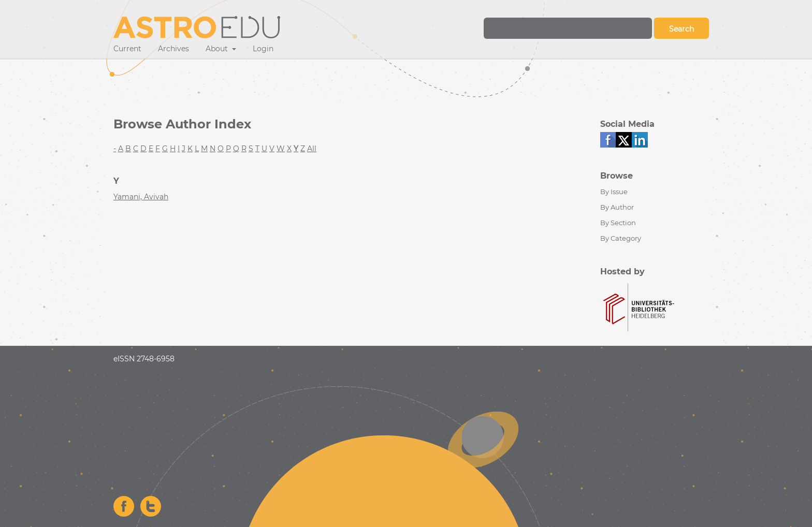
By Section (618, 223)
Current (127, 49)
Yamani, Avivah (141, 197)
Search (682, 29)
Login (263, 49)
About (218, 49)
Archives (173, 49)
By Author (617, 207)
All (312, 149)
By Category (621, 238)
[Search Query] (568, 28)
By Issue (614, 192)
